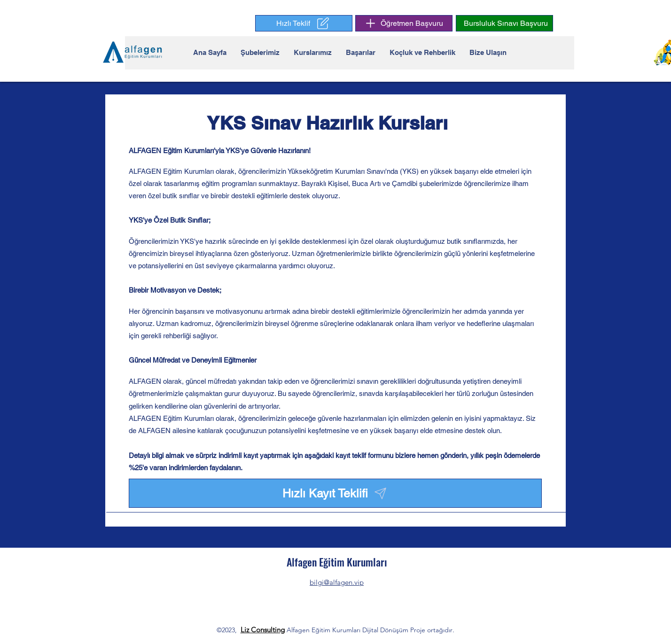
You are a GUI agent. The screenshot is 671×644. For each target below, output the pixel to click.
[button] (304, 23)
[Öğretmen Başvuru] (404, 23)
